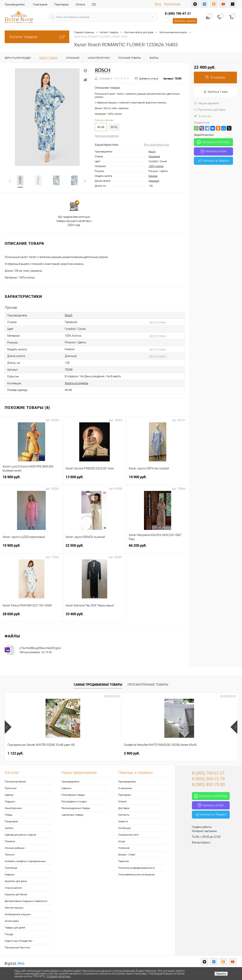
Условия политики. (59, 976)
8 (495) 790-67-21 (178, 13)
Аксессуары (12, 921)
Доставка (124, 808)
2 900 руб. (74, 753)
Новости (123, 821)
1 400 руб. (190, 753)
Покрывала (11, 821)
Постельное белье (15, 782)
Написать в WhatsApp (214, 142)
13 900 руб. (94, 479)
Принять (221, 974)
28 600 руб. (31, 616)
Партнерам (62, 4)
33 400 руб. (94, 616)
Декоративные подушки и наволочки (26, 901)
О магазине (40, 4)
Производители (15, 4)
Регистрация (172, 4)
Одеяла (9, 795)
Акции (122, 841)
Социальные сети (128, 835)
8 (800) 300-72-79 (208, 779)
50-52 (114, 127)
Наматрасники (13, 808)
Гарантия (123, 861)
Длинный (154, 181)
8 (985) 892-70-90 (208, 785)
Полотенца (11, 868)
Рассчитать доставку (210, 110)
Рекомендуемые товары (76, 808)
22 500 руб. (94, 548)
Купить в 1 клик (215, 92)
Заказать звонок (185, 21)
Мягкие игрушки (14, 908)
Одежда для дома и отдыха (20, 835)
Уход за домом (13, 888)
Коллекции (124, 828)
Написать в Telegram (213, 161)
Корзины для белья (16, 894)
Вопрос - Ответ (127, 855)
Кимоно (153, 176)
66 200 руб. (158, 548)
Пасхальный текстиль (17, 948)
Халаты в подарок (76, 383)
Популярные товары (73, 795)
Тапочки (9, 855)
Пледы (9, 815)
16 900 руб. (31, 479)
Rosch (152, 152)
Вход (158, 4)
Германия (154, 156)
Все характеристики (157, 145)
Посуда (9, 934)
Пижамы (10, 841)
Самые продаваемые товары (98, 684)
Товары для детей (15, 928)
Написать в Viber (214, 151)
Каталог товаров (37, 37)
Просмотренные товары (148, 684)
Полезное (124, 848)
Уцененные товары (72, 815)
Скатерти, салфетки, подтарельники (25, 861)
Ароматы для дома (16, 881)
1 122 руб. (15, 753)
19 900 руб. (158, 479)
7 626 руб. (132, 753)
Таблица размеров (107, 136)
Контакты (124, 815)
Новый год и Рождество (18, 941)
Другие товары (158, 322)
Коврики (10, 875)
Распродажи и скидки (74, 802)
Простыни (11, 788)
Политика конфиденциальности (136, 868)
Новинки (66, 788)
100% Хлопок (156, 166)
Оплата (80, 4)
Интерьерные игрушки (18, 914)
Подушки (10, 802)
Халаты (9, 828)
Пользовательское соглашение (136, 875)
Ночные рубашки (15, 848)
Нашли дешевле (206, 103)
